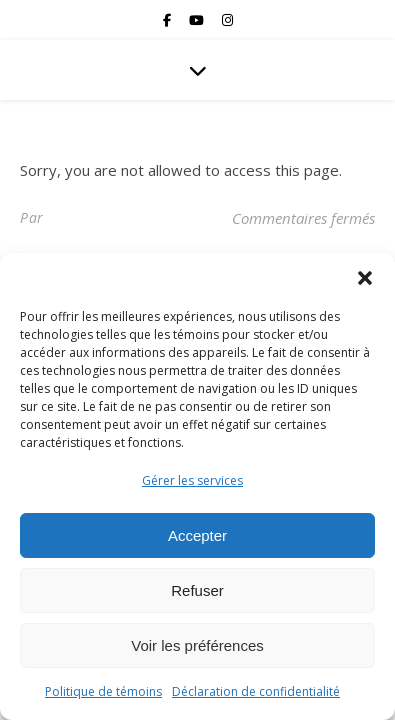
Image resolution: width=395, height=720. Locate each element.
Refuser (197, 590)
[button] (365, 278)
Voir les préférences (197, 645)
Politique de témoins (103, 691)
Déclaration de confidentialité (256, 691)
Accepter (197, 535)
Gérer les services (192, 480)
